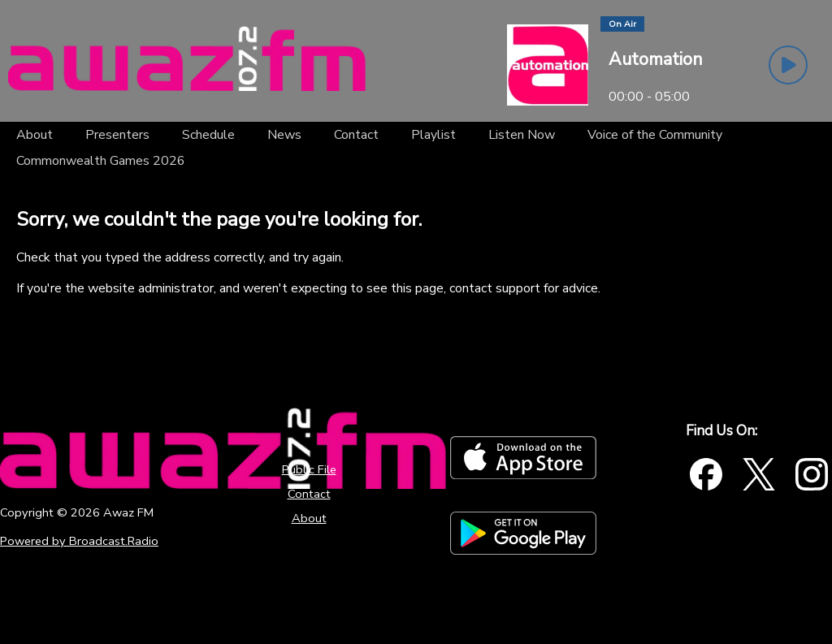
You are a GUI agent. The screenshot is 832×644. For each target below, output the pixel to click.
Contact (309, 494)
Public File (309, 469)
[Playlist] (433, 135)
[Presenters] (117, 135)
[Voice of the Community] (655, 135)
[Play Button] (788, 65)
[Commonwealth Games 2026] (101, 161)
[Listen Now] (522, 135)
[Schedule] (208, 135)
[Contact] (356, 135)
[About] (35, 135)
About (309, 518)
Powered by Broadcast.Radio (79, 541)
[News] (284, 135)
